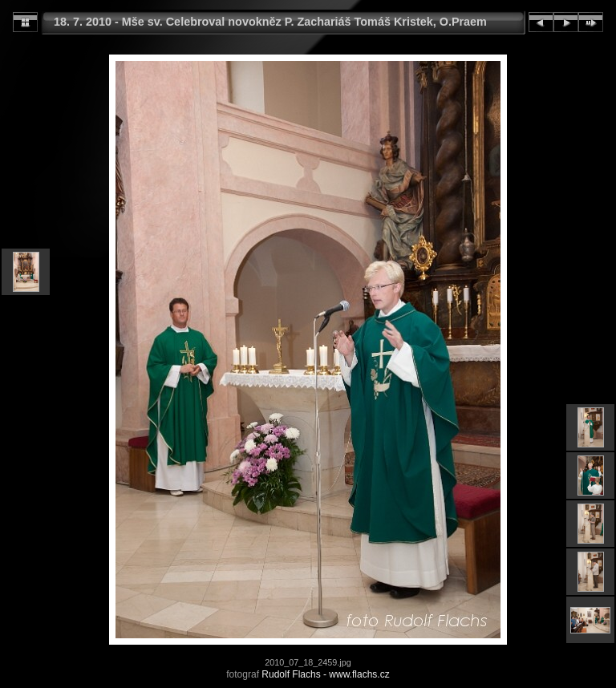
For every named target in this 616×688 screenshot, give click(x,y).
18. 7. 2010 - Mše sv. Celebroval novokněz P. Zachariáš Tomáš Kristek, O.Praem (270, 22)
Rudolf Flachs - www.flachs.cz (325, 674)
